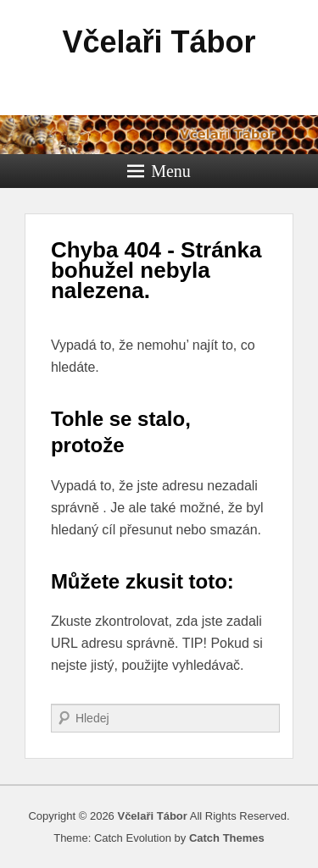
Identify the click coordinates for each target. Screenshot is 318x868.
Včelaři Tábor (159, 42)
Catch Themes (227, 838)
